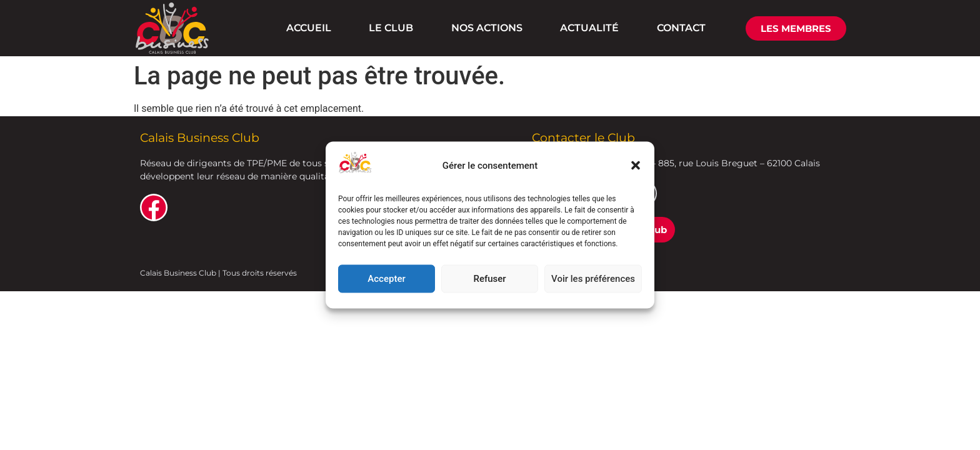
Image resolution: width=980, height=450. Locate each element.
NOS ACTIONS (487, 28)
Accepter (386, 279)
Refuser (489, 279)
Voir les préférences (593, 279)
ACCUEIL (309, 28)
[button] (636, 166)
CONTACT (681, 28)
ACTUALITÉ (589, 28)
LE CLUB (391, 28)
